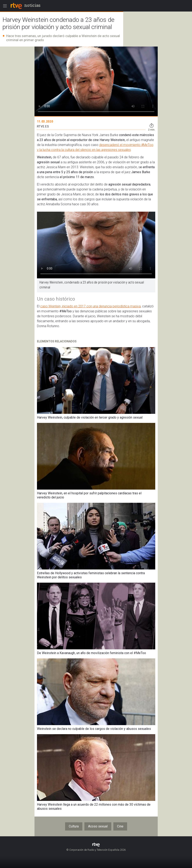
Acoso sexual (98, 826)
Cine (120, 826)
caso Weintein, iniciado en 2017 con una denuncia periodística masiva (90, 306)
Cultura (74, 826)
